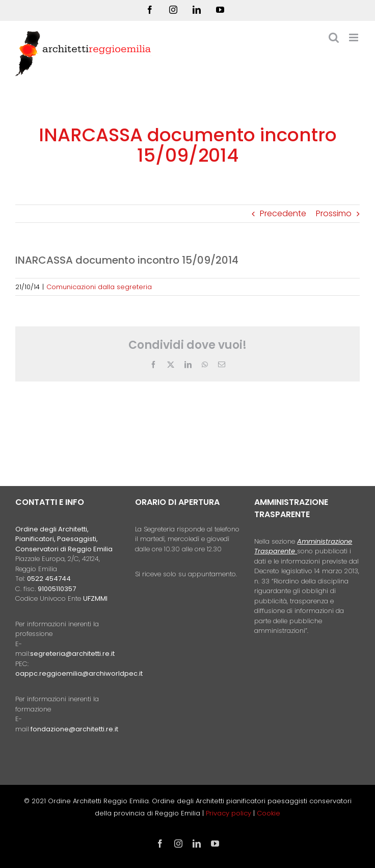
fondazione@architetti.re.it (74, 729)
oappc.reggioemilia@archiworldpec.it (79, 673)
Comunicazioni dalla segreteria (99, 287)
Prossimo (334, 213)
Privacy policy (230, 813)
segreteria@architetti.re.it (72, 654)
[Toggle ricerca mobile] (334, 37)
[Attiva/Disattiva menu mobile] (354, 37)
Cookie (269, 813)
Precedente (283, 213)
